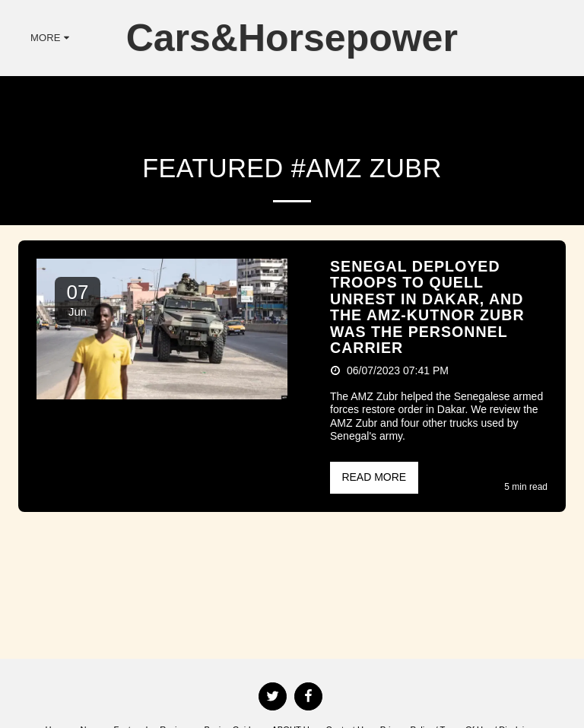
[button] (509, 38)
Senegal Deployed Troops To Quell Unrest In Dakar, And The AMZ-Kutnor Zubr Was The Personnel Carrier (427, 307)
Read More (374, 477)
